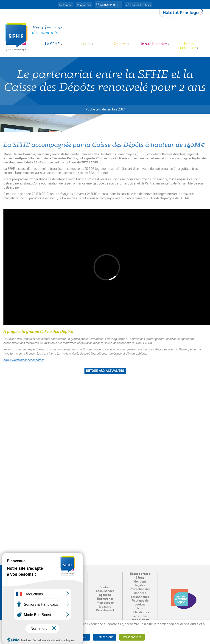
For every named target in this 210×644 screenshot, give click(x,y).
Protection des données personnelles (140, 593)
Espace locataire (141, 5)
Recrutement (105, 610)
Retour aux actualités (105, 371)
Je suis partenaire (187, 46)
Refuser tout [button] (105, 637)
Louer (86, 44)
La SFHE (52, 44)
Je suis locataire (154, 44)
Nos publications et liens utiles (140, 612)
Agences (85, 5)
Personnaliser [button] (132, 637)
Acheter (120, 44)
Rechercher (105, 599)
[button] (98, 5)
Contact (68, 5)
